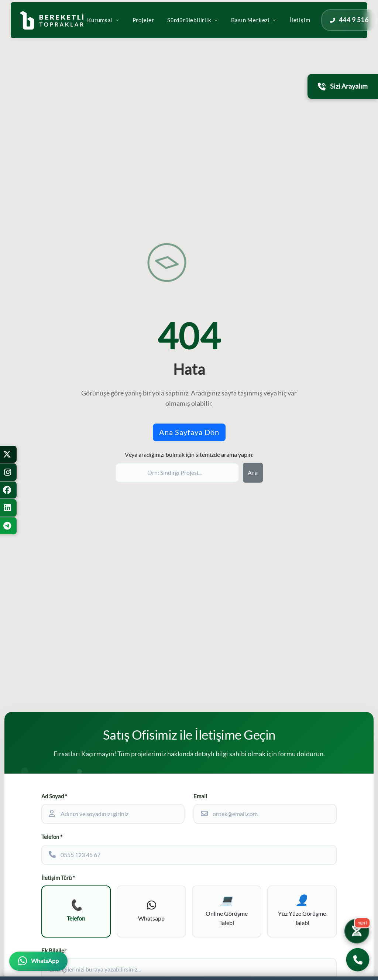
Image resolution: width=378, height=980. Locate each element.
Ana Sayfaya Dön (189, 432)
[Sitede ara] (177, 473)
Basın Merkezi (271, 27)
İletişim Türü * (58, 878)
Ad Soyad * (54, 796)
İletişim (317, 27)
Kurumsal (120, 27)
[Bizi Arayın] (358, 960)
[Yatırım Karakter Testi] (357, 931)
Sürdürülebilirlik (210, 27)
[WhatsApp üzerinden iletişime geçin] (38, 961)
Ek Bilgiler (54, 951)
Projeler (160, 27)
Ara (253, 473)
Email (200, 796)
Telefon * (52, 837)
